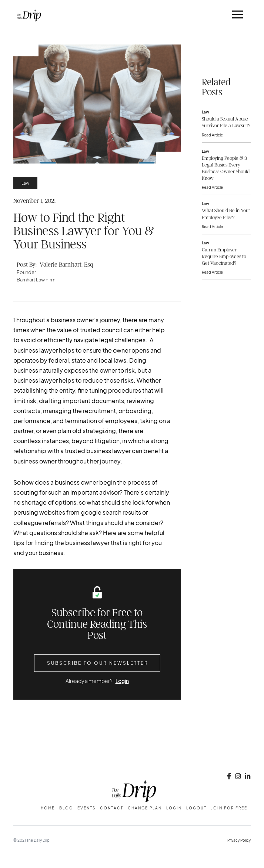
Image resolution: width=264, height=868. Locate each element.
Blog (66, 808)
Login (122, 681)
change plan (145, 808)
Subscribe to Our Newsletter (98, 663)
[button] (238, 16)
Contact (112, 808)
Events (86, 808)
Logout (196, 808)
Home (48, 808)
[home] (27, 15)
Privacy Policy (239, 840)
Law (25, 183)
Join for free (229, 808)
